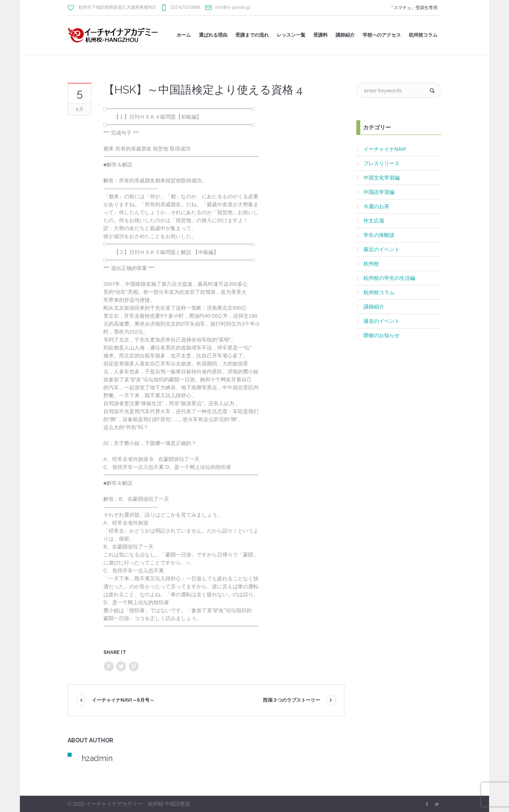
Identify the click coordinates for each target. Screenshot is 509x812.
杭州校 (371, 264)
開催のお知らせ (382, 335)
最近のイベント (382, 249)
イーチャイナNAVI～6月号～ (123, 700)
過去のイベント (382, 321)
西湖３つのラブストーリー (291, 700)
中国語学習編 (379, 192)
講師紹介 (374, 306)
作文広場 (374, 221)
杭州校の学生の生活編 (389, 278)
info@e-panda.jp (232, 7)
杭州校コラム (379, 292)
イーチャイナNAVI (385, 149)
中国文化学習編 (382, 178)
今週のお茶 (376, 206)
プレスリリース (382, 163)
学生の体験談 (379, 235)
